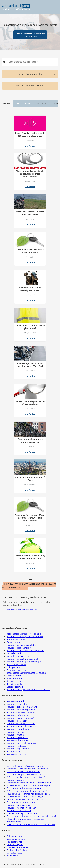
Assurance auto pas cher (18, 805)
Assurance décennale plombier (21, 743)
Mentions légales (15, 845)
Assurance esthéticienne (18, 729)
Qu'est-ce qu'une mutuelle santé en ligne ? (27, 791)
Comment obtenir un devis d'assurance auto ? (29, 783)
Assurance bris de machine (19, 648)
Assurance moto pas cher (19, 811)
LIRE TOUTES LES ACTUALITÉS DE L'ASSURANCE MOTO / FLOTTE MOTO (29, 586)
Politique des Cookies (17, 850)
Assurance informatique (18, 715)
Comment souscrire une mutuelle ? (23, 772)
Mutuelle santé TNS (16, 653)
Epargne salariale (15, 687)
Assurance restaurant (17, 746)
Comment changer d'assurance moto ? (25, 774)
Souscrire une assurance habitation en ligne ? (28, 794)
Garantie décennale (16, 639)
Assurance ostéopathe (17, 738)
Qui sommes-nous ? (16, 836)
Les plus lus (42, 104)
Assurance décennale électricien (22, 726)
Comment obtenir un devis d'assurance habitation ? (31, 816)
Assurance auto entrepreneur (21, 710)
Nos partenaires (14, 842)
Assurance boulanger (17, 721)
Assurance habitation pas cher (21, 808)
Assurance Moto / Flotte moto (29, 86)
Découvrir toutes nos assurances (21, 610)
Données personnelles (17, 847)
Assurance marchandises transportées (25, 651)
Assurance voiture (15, 780)
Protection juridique (16, 665)
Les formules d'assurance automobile (25, 799)
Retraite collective (15, 681)
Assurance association (17, 704)
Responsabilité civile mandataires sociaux (26, 673)
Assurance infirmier (16, 732)
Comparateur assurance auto (21, 802)
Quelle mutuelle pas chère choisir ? (23, 813)
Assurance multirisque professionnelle (25, 637)
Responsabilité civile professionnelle (24, 634)
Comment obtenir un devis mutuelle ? (25, 788)
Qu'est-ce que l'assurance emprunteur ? (26, 777)
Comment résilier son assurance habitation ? (28, 769)
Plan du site (12, 856)
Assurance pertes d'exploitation (22, 645)
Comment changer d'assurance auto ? (25, 766)
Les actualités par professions (29, 74)
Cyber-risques (13, 642)
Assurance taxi (14, 751)
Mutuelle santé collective (18, 656)
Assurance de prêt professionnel (22, 659)
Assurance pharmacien (18, 740)
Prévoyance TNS (14, 667)
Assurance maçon (15, 735)
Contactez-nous (14, 853)
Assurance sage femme (18, 749)
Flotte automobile (15, 676)
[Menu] (56, 7)
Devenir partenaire (16, 839)
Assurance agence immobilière (21, 718)
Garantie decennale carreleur (21, 724)
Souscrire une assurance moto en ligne (25, 797)
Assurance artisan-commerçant (22, 707)
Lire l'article (30, 146)
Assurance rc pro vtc (16, 754)
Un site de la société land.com (17, 7)
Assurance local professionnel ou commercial (28, 690)
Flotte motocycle (14, 678)
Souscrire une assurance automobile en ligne (28, 785)
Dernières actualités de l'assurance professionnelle (31, 825)
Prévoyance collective (17, 670)
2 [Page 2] (33, 579)
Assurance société (15, 701)
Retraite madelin (14, 684)
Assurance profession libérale (21, 712)
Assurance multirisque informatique (24, 662)
